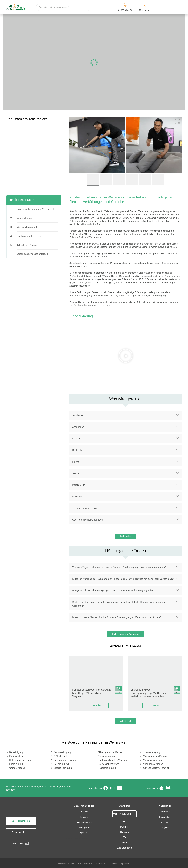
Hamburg (124, 832)
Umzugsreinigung (152, 752)
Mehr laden (126, 536)
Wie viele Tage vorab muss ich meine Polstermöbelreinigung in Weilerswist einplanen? (119, 567)
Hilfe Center (165, 812)
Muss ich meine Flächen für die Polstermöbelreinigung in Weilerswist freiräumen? (117, 617)
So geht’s (84, 817)
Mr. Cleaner (11, 787)
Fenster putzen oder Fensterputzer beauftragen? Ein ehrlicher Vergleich (92, 693)
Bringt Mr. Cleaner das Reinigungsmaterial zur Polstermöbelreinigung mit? (113, 590)
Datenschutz (101, 864)
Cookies (113, 864)
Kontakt (165, 822)
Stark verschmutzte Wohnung (113, 760)
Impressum (125, 864)
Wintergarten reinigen (153, 760)
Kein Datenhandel (66, 864)
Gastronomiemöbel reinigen (88, 520)
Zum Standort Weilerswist (156, 768)
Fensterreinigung (62, 752)
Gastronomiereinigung (65, 760)
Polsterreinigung (106, 756)
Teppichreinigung (107, 768)
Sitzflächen (78, 415)
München (124, 827)
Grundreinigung (17, 768)
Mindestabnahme (84, 822)
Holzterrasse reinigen (20, 760)
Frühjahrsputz (61, 756)
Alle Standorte (124, 848)
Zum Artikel (96, 705)
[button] (177, 121)
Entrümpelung (16, 756)
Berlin (124, 822)
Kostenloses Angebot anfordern (32, 254)
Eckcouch (78, 496)
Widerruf (88, 864)
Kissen (76, 438)
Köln (124, 837)
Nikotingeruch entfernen (110, 752)
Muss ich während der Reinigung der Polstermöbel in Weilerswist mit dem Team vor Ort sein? (123, 579)
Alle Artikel (126, 721)
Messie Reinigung (63, 768)
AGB (79, 864)
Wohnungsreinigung (153, 764)
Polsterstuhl (79, 485)
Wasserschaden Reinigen (155, 756)
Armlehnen (78, 427)
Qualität (84, 833)
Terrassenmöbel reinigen (86, 508)
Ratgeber (165, 828)
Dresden (124, 842)
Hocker (76, 462)
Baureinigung (16, 752)
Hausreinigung (61, 764)
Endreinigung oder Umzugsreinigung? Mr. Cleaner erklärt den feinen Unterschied (148, 693)
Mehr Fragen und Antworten (126, 634)
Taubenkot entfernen (109, 764)
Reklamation (165, 817)
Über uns (84, 812)
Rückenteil (78, 450)
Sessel (76, 473)
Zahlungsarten (84, 828)
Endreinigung (16, 764)
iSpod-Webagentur (80, 838)
